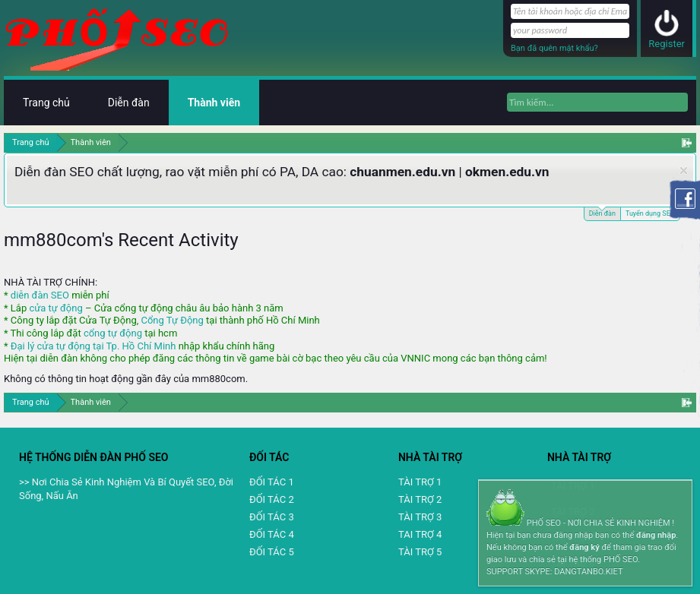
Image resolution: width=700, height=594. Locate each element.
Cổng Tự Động (172, 320)
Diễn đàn (602, 212)
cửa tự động (55, 308)
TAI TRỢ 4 (420, 534)
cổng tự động (113, 333)
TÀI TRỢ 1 (420, 482)
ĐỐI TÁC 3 (272, 517)
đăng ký (584, 547)
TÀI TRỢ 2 (420, 499)
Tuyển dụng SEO (650, 213)
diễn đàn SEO (40, 295)
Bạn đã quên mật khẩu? (554, 48)
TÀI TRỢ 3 (420, 517)
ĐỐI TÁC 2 (272, 499)
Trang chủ (46, 103)
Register (667, 44)
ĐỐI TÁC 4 (272, 534)
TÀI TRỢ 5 (420, 552)
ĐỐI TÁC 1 (272, 482)
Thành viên (214, 103)
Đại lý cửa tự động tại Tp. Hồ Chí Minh (93, 346)
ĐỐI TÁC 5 (272, 552)
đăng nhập (656, 535)
